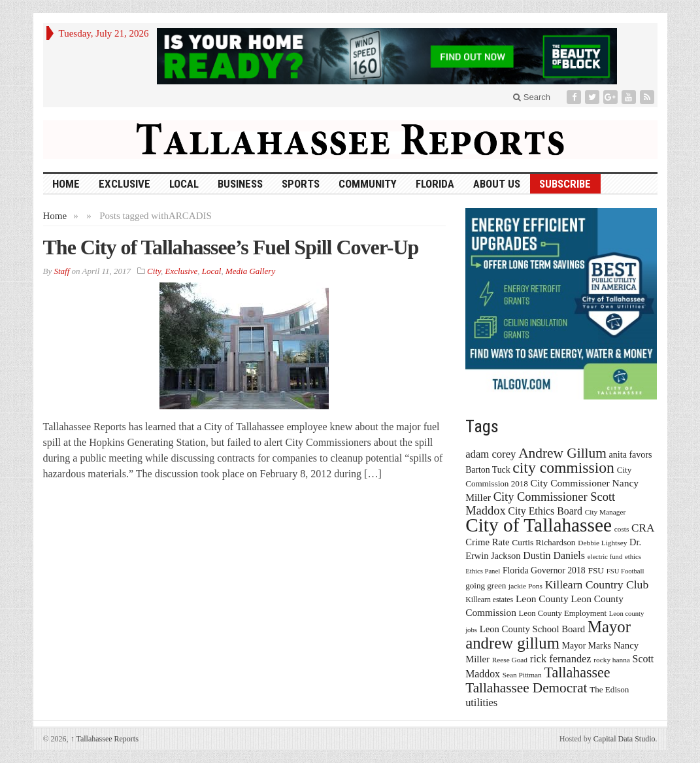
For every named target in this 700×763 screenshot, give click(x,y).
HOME (66, 184)
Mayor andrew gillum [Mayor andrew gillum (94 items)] (548, 635)
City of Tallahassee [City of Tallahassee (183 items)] (539, 525)
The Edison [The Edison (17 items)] (609, 689)
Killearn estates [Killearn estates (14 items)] (489, 600)
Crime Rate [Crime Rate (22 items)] (487, 542)
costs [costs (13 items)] (622, 529)
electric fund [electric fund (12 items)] (605, 557)
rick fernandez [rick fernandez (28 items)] (561, 659)
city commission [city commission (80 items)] (563, 467)
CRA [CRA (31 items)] (643, 528)
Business (240, 184)
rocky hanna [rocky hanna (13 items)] (612, 660)
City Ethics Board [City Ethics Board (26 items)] (545, 511)
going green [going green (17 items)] (486, 585)
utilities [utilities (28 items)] (481, 703)
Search (532, 97)
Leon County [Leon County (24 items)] (542, 599)
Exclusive (125, 184)
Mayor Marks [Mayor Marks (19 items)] (587, 646)
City (154, 271)
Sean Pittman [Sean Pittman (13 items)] (522, 675)
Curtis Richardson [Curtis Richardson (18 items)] (543, 542)
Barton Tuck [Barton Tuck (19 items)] (488, 470)
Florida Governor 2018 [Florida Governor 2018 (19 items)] (544, 570)
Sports (301, 184)
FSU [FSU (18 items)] (596, 570)
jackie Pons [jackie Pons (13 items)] (525, 586)
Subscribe (565, 184)
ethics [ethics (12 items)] (633, 557)
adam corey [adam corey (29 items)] (491, 454)
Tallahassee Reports (105, 739)
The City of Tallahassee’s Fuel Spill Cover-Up (231, 247)
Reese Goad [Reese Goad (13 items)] (510, 660)
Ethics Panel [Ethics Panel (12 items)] (483, 571)
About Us (497, 184)
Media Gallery (250, 271)
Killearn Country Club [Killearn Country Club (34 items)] (597, 585)
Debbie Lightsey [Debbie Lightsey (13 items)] (602, 543)
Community (368, 184)
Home (55, 216)
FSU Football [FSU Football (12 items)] (625, 571)
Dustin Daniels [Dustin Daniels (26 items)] (554, 555)
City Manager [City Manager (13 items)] (605, 512)
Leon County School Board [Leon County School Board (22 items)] (532, 629)
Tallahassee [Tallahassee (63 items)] (577, 672)
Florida (435, 184)
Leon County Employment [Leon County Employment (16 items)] (563, 613)
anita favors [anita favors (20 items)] (631, 454)
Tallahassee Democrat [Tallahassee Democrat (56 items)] (526, 688)
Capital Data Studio (625, 739)
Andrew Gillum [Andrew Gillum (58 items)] (562, 453)
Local (184, 184)
